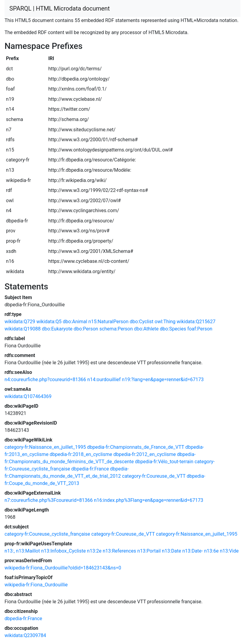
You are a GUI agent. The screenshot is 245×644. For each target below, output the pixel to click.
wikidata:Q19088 (23, 329)
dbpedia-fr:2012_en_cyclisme (145, 454)
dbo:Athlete (146, 329)
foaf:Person (200, 329)
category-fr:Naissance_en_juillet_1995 (45, 447)
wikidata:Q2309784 (25, 635)
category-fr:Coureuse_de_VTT (154, 476)
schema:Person (116, 329)
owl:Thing (165, 322)
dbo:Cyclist (142, 322)
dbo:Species (173, 329)
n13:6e (211, 551)
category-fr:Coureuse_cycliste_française (47, 534)
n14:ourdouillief (104, 379)
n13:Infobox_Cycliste (63, 551)
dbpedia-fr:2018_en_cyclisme (81, 454)
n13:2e (94, 551)
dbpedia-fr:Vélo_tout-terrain (164, 462)
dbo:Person (86, 329)
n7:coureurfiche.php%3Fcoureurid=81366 (49, 500)
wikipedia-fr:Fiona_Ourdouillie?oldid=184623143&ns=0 (63, 568)
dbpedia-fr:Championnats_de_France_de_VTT (135, 447)
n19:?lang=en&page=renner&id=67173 (163, 379)
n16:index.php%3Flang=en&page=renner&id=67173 (149, 500)
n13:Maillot (28, 551)
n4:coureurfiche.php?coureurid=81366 (45, 379)
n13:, (10, 551)
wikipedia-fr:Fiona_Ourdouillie (36, 585)
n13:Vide (229, 551)
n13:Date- (192, 551)
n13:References (119, 551)
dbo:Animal (75, 322)
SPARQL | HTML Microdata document (60, 8)
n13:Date (172, 551)
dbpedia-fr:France (90, 469)
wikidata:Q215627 (196, 322)
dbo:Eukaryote (57, 329)
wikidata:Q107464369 (28, 396)
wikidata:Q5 (49, 322)
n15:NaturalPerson (109, 322)
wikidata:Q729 (20, 322)
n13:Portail (149, 551)
